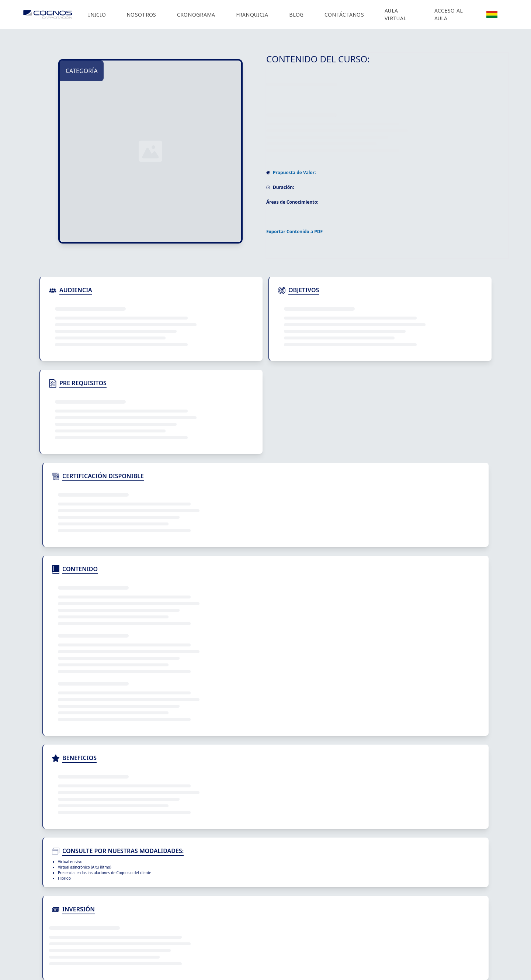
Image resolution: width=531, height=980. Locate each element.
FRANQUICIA (252, 15)
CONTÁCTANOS (344, 15)
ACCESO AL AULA (449, 14)
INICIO (97, 15)
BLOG (296, 15)
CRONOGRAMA (196, 15)
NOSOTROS (141, 15)
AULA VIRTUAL (395, 14)
